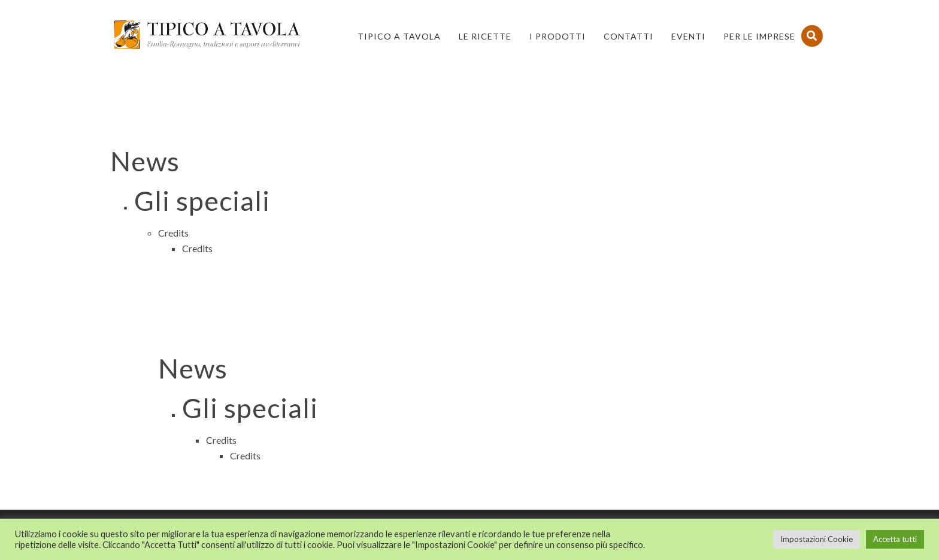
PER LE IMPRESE (759, 36)
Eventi (688, 36)
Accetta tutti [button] (895, 539)
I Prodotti (558, 36)
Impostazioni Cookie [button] (817, 539)
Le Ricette (485, 36)
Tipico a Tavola (399, 36)
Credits (173, 233)
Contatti (628, 36)
